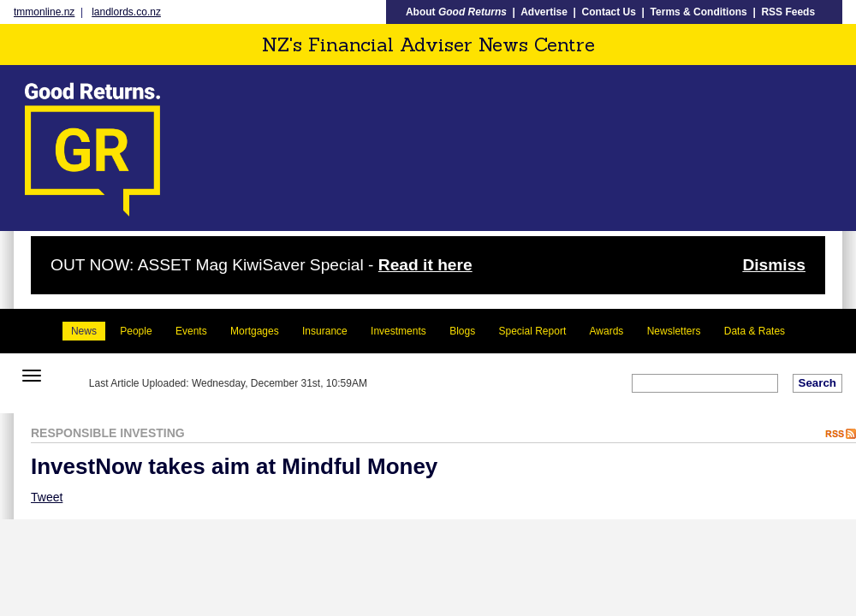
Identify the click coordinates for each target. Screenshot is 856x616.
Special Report (533, 331)
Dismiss (774, 265)
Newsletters (674, 331)
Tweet (47, 497)
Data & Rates (755, 331)
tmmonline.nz (44, 12)
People (136, 331)
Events (191, 331)
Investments (398, 331)
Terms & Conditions (699, 12)
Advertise (544, 12)
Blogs (462, 331)
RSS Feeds (788, 12)
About (456, 12)
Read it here (425, 265)
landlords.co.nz (126, 12)
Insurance (325, 331)
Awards (607, 331)
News (84, 331)
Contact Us (609, 12)
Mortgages (255, 331)
